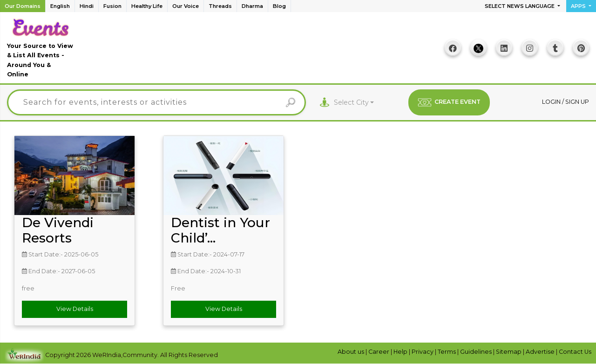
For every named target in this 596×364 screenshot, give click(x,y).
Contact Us (575, 352)
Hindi (87, 6)
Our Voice (186, 6)
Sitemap (509, 352)
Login (552, 102)
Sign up (577, 102)
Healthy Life (147, 6)
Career (379, 352)
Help (401, 352)
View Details (75, 309)
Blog (279, 6)
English (60, 6)
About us (352, 352)
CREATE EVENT (449, 102)
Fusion (112, 6)
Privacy (423, 352)
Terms (447, 352)
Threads (220, 6)
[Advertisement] (257, 51)
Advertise (541, 352)
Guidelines (477, 352)
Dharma (252, 6)
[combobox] (354, 103)
